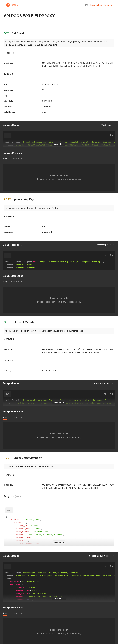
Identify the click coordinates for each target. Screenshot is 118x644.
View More (59, 144)
